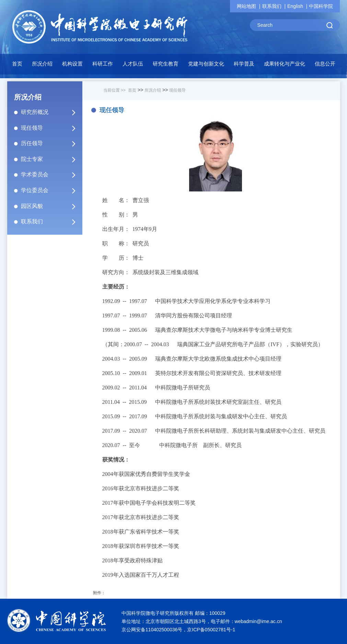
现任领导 (51, 128)
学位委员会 (51, 190)
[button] (72, 66)
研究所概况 (51, 112)
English (295, 6)
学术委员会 (51, 175)
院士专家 (51, 159)
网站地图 (246, 6)
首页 (17, 64)
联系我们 (272, 6)
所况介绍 (153, 90)
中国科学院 (321, 6)
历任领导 (51, 143)
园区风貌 (51, 206)
